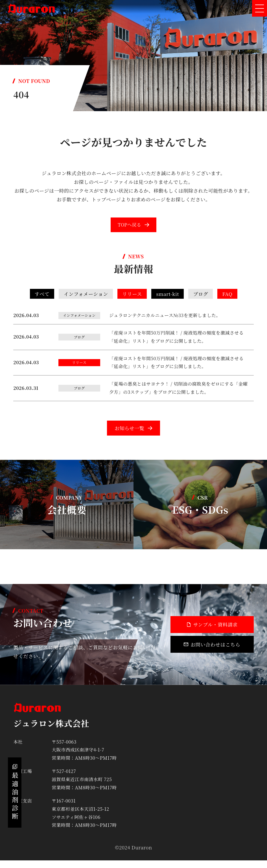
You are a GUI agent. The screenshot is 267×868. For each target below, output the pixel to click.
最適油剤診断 (15, 787)
